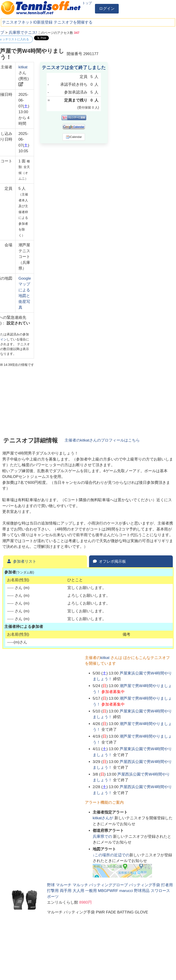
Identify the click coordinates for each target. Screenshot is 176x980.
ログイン (107, 9)
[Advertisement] (139, 58)
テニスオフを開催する (73, 22)
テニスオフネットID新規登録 (27, 22)
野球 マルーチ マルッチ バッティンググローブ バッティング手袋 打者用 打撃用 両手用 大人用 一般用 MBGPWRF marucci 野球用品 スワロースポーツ (110, 891)
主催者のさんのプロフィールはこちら (102, 440)
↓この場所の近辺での (111, 855)
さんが (104, 818)
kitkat (23, 67)
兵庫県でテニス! (23, 33)
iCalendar (74, 137)
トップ (87, 3)
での (103, 837)
